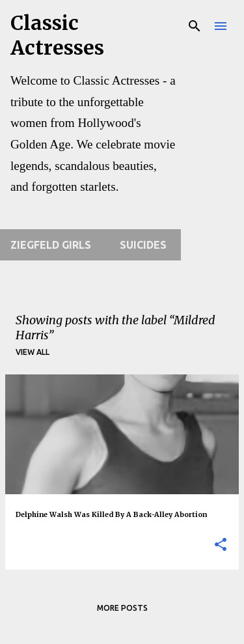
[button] (221, 545)
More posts (122, 608)
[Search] (195, 26)
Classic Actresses (57, 35)
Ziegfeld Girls (51, 245)
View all (33, 352)
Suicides (143, 245)
